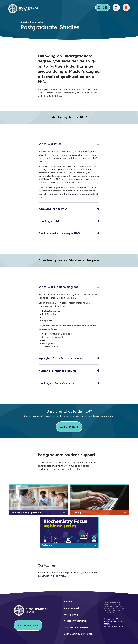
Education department (53, 576)
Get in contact (71, 608)
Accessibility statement (76, 621)
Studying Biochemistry (32, 22)
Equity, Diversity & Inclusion (78, 634)
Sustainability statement (76, 627)
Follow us (69, 601)
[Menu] (126, 8)
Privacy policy (71, 614)
